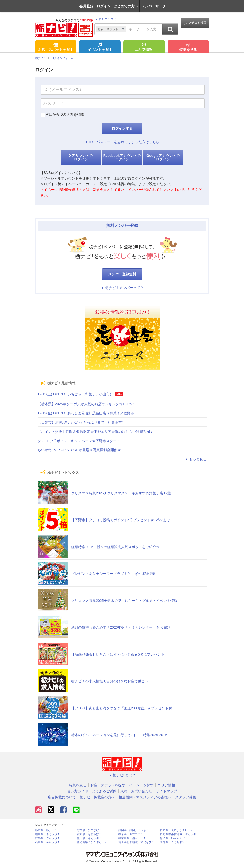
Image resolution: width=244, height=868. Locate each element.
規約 (124, 791)
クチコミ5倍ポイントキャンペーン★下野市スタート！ (81, 441)
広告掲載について (62, 797)
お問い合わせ (142, 791)
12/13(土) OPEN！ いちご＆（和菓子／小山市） (75, 394)
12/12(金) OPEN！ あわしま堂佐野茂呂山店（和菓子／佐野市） (88, 413)
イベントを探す (100, 47)
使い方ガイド (78, 791)
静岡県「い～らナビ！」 (175, 838)
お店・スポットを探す (56, 47)
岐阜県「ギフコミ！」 (132, 834)
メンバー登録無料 (122, 274)
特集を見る (188, 47)
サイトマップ (167, 791)
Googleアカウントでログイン (163, 157)
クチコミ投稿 (195, 23)
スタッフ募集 (186, 797)
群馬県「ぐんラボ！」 (49, 838)
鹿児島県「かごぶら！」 (92, 842)
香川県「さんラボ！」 (91, 838)
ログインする (122, 128)
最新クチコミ (105, 19)
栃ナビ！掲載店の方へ (97, 797)
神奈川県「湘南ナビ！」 (134, 838)
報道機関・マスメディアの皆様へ (145, 797)
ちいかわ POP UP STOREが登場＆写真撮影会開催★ (79, 450)
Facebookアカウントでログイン (122, 157)
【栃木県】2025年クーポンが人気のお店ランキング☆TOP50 (86, 404)
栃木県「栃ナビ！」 (48, 830)
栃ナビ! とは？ (122, 775)
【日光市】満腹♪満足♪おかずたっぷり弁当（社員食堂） (82, 422)
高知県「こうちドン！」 (175, 842)
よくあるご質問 (104, 791)
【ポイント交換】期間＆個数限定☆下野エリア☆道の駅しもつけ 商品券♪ (95, 432)
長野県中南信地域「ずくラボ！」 (181, 834)
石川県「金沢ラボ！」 (49, 842)
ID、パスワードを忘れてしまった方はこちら (122, 142)
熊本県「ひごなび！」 (91, 830)
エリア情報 (144, 47)
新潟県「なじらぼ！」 (91, 834)
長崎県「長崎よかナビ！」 (177, 830)
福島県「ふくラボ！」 (49, 834)
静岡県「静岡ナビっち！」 (135, 830)
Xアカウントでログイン (81, 157)
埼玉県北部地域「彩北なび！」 (138, 842)
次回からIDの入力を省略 (65, 114)
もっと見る (196, 459)
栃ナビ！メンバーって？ (122, 288)
